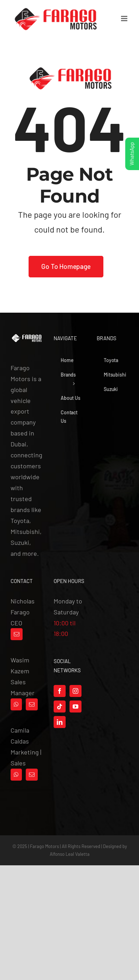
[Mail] (17, 634)
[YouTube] (75, 707)
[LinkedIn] (60, 722)
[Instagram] (75, 691)
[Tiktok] (60, 707)
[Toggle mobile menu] (125, 19)
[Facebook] (60, 691)
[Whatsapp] (16, 704)
